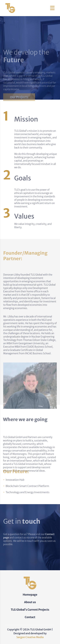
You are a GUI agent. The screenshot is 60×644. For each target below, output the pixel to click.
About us (30, 602)
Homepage (30, 595)
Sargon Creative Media (30, 637)
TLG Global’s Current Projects (30, 610)
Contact (30, 617)
